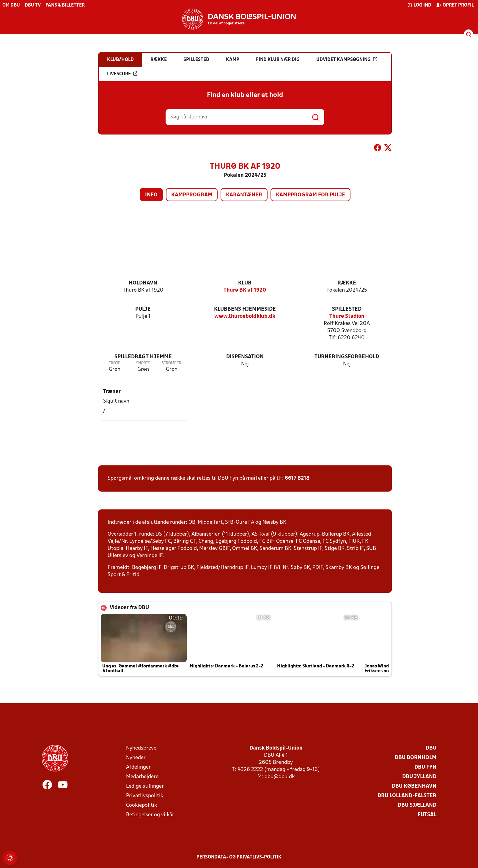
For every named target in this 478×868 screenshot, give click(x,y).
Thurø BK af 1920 (245, 290)
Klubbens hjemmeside (245, 309)
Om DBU (11, 5)
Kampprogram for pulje (310, 195)
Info (151, 195)
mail (251, 478)
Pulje (143, 309)
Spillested (347, 309)
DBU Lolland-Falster (407, 796)
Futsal (427, 815)
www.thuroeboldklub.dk (245, 316)
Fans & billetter (65, 5)
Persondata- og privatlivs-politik (239, 857)
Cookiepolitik (141, 805)
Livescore (122, 74)
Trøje (115, 363)
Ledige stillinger (145, 786)
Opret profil (455, 5)
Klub (245, 283)
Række (347, 283)
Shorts (143, 363)
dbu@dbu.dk (280, 777)
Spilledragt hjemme (143, 357)
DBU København (414, 786)
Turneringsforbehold (347, 357)
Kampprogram (192, 195)
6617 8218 (297, 478)
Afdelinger (138, 767)
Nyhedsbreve (141, 748)
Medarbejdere (142, 777)
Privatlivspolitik (145, 796)
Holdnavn (143, 283)
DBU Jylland (419, 777)
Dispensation (245, 357)
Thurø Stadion (347, 316)
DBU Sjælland (417, 805)
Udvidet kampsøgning (347, 60)
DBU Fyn (425, 767)
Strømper (172, 363)
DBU (431, 748)
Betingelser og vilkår (150, 815)
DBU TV (33, 5)
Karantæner (244, 195)
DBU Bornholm (416, 758)
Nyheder (136, 758)
